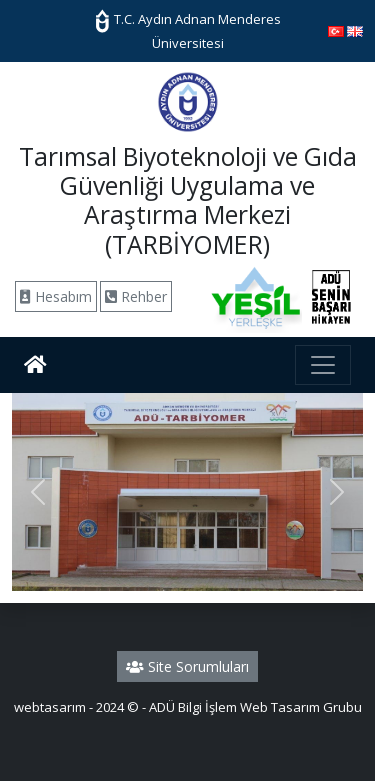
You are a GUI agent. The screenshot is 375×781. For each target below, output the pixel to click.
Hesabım (56, 296)
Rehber (136, 296)
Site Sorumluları (187, 666)
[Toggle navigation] (323, 365)
